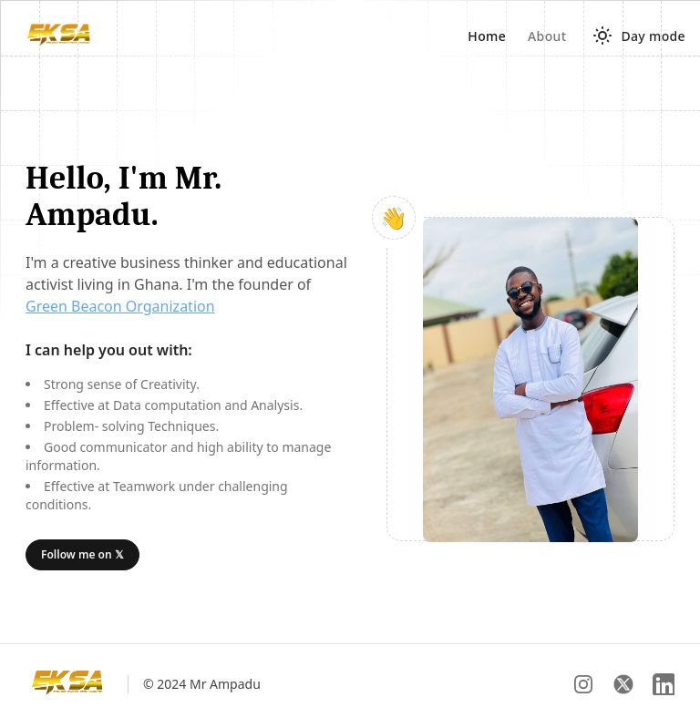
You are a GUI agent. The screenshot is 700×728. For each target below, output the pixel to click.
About (547, 36)
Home (487, 36)
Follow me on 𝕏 (82, 554)
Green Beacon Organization (120, 306)
